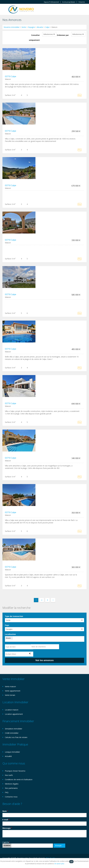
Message (7, 828)
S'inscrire (82, 2)
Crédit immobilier (12, 733)
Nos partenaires (11, 788)
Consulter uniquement (34, 38)
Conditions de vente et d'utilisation (19, 779)
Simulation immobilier (14, 729)
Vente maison (10, 686)
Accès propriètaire (69, 2)
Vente (24, 27)
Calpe (47, 27)
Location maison (12, 710)
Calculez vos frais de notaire (16, 737)
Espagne (31, 27)
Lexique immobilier (12, 752)
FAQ (7, 792)
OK (71, 862)
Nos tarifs (9, 775)
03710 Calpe (11, 76)
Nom (5, 811)
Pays (7, 625)
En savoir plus (59, 864)
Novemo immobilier (12, 27)
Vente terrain (10, 695)
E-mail (6, 820)
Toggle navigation (5, 10)
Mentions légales (12, 784)
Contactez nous (11, 797)
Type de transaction (14, 616)
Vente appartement (13, 691)
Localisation (10, 634)
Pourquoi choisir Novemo (15, 771)
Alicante (40, 27)
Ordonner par (63, 35)
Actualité (8, 756)
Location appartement (14, 714)
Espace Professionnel (51, 2)
